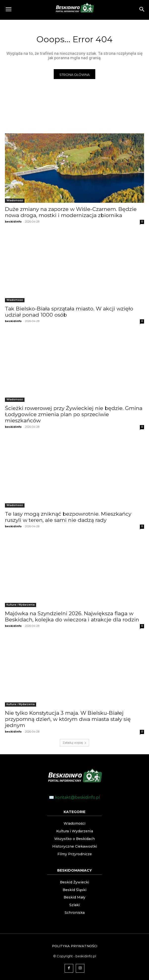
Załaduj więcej (74, 743)
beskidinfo (13, 222)
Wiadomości (15, 200)
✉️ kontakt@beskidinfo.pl (74, 797)
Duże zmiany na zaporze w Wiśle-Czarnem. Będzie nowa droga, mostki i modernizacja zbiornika (71, 212)
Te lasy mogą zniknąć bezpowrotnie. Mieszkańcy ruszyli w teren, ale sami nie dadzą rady (68, 517)
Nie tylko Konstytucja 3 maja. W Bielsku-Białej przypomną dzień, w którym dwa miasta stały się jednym (68, 719)
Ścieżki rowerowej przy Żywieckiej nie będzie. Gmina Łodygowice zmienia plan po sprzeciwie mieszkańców (74, 414)
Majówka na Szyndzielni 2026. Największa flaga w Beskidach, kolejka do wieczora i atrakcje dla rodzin (72, 616)
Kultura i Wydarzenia (21, 605)
